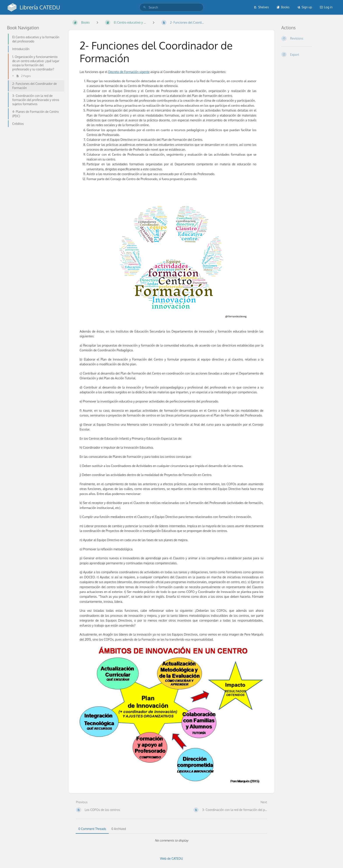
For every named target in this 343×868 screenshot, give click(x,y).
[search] (171, 7)
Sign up (305, 7)
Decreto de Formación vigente (129, 72)
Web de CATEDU (172, 858)
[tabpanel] (171, 840)
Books (283, 7)
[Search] (145, 7)
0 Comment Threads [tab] (92, 829)
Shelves (261, 7)
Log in (326, 7)
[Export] (309, 54)
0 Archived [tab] (119, 829)
